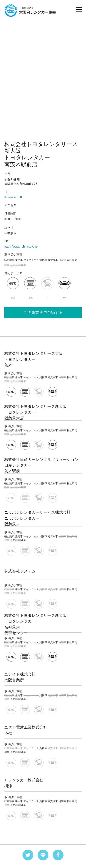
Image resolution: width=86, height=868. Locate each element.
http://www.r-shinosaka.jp (21, 247)
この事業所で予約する (43, 313)
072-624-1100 (13, 197)
